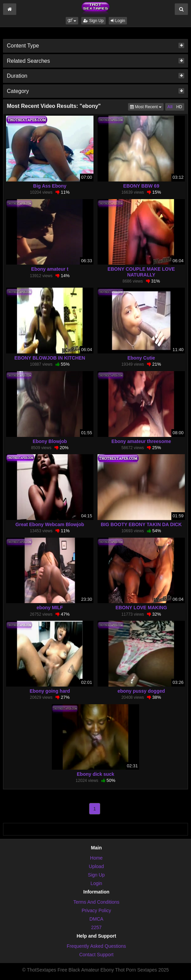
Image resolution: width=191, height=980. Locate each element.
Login (118, 21)
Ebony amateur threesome (141, 441)
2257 (96, 927)
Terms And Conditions (96, 902)
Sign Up (93, 21)
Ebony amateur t (50, 269)
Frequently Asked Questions (96, 946)
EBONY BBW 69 (141, 186)
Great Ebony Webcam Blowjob (50, 524)
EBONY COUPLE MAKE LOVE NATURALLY (141, 272)
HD (179, 107)
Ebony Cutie (141, 358)
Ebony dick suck (95, 774)
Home (96, 858)
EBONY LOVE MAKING (141, 608)
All (170, 107)
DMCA (96, 919)
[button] (72, 21)
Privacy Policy (96, 910)
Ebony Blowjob (50, 441)
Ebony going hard (50, 691)
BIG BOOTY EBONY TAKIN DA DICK (141, 524)
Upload (96, 866)
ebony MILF (50, 608)
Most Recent (147, 106)
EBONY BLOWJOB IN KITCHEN (50, 358)
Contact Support (96, 955)
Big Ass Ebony (50, 186)
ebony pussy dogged (141, 691)
